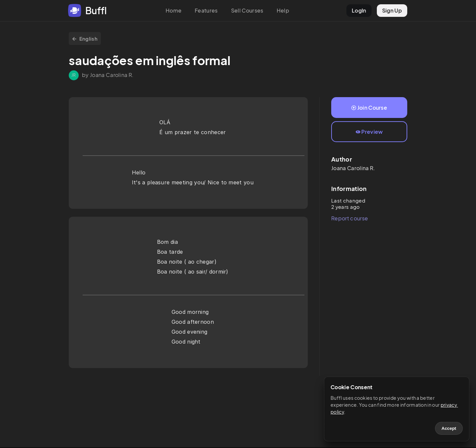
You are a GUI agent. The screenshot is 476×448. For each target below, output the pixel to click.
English (85, 38)
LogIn (359, 10)
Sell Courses (247, 10)
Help (283, 10)
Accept (449, 428)
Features (206, 10)
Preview (369, 132)
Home (174, 10)
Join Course (369, 108)
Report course (350, 218)
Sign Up (392, 10)
